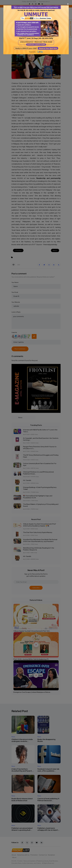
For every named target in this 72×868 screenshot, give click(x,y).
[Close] (36, 4)
